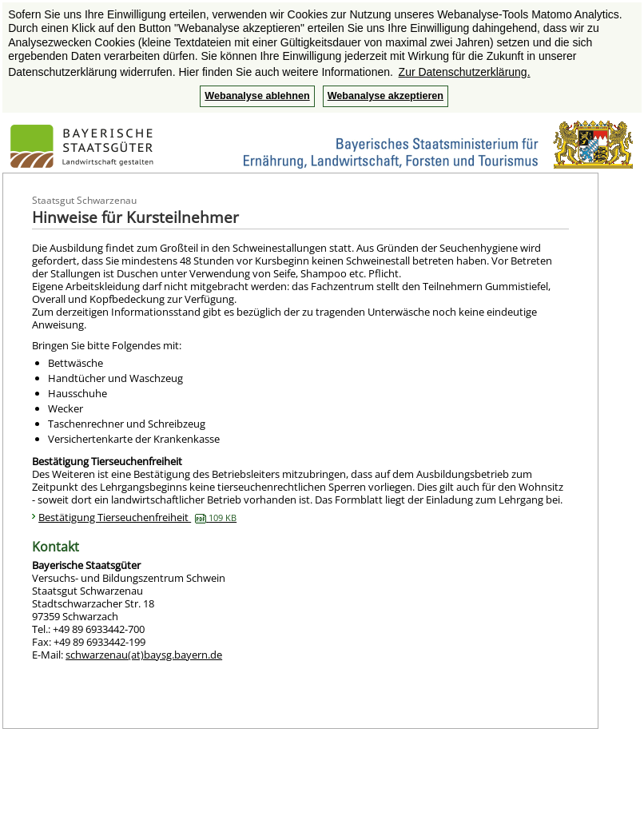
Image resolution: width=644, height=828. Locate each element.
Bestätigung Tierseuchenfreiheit (137, 517)
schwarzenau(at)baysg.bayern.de (144, 655)
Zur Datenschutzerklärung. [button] (465, 72)
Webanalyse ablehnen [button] (257, 96)
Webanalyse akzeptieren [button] (386, 96)
